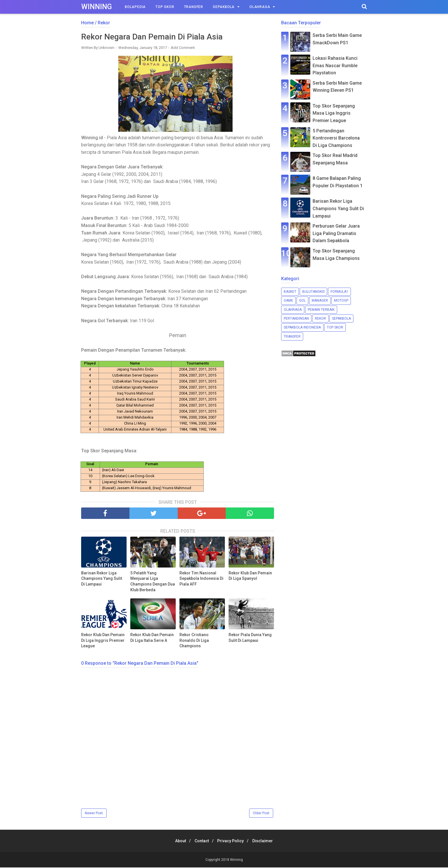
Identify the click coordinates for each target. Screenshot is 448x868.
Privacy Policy (232, 841)
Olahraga (260, 7)
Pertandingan (296, 318)
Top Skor (165, 7)
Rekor (320, 318)
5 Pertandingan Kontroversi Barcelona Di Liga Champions (336, 138)
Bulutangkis (313, 292)
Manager (320, 300)
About (177, 841)
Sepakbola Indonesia (302, 327)
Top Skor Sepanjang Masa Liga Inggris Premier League (334, 113)
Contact (201, 841)
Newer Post (94, 814)
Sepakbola (224, 7)
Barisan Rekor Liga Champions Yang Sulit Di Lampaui (102, 579)
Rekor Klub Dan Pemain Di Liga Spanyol (250, 576)
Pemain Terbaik (321, 310)
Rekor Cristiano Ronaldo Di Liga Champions (194, 641)
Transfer (194, 7)
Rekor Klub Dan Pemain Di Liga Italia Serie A (152, 638)
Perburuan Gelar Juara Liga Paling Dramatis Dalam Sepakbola (336, 233)
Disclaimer (266, 841)
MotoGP (341, 300)
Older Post (261, 814)
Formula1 (339, 292)
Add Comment (183, 48)
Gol (302, 300)
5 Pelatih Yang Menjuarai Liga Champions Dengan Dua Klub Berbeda (153, 582)
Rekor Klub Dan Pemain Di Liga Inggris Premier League (103, 641)
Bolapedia (135, 7)
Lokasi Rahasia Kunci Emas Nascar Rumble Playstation (335, 65)
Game (288, 300)
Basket (290, 292)
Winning (97, 7)
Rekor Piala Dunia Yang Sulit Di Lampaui (250, 638)
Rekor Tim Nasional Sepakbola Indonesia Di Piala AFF (201, 579)
